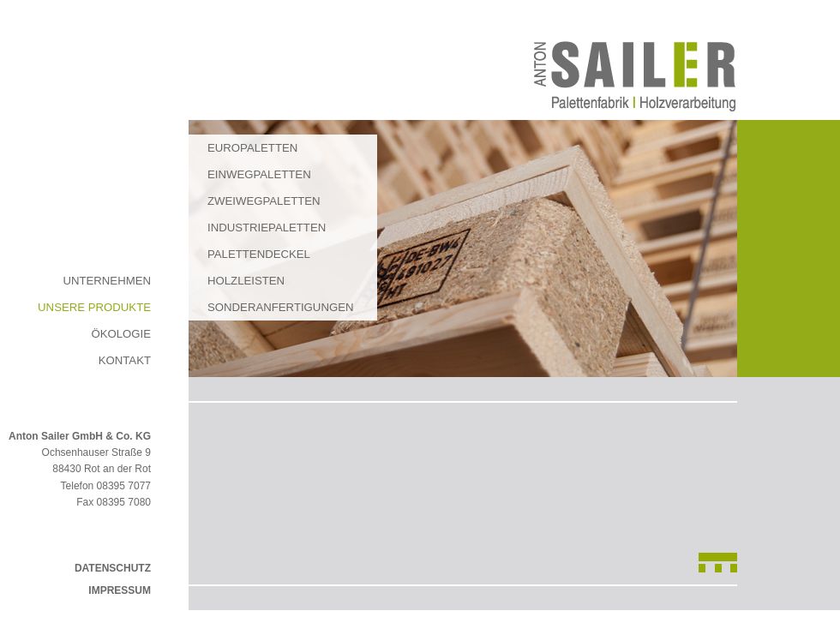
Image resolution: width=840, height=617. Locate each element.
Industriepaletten (267, 228)
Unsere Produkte (94, 307)
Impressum (120, 590)
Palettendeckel (259, 254)
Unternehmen (107, 281)
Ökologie (121, 334)
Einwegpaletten (259, 174)
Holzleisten (246, 281)
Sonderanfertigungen (280, 307)
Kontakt (125, 360)
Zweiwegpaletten (264, 201)
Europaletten (252, 148)
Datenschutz (113, 568)
